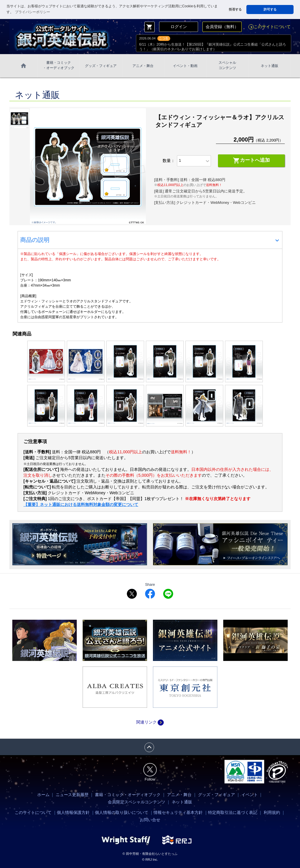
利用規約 (272, 812)
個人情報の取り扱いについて (122, 812)
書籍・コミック (59, 66)
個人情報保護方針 (73, 812)
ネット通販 (270, 66)
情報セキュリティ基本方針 (178, 812)
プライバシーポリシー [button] (33, 12)
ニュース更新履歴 (72, 795)
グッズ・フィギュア (101, 66)
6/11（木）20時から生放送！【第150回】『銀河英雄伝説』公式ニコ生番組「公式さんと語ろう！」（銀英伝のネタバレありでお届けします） (213, 47)
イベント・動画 (185, 66)
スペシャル (227, 66)
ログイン (179, 27)
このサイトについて (270, 27)
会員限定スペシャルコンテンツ (137, 802)
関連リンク (150, 722)
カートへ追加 (251, 161)
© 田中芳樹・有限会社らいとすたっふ (150, 854)
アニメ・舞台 (143, 66)
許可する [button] (270, 9)
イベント (250, 795)
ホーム (43, 795)
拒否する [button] (235, 9)
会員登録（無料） (222, 27)
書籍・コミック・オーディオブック (128, 795)
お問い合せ (150, 820)
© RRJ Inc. (150, 860)
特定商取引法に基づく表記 (233, 812)
